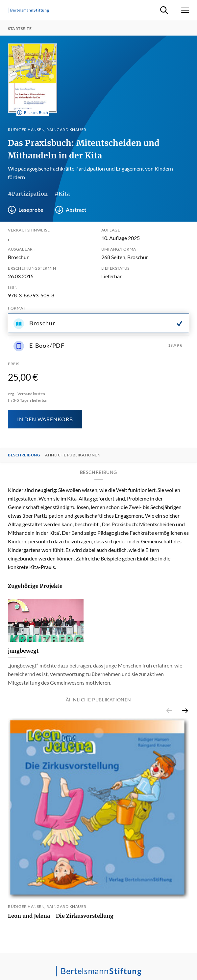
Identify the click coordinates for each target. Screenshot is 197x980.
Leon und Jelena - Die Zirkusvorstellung (61, 916)
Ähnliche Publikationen (73, 455)
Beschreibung (24, 455)
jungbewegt (23, 651)
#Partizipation (28, 194)
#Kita (62, 194)
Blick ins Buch (33, 113)
